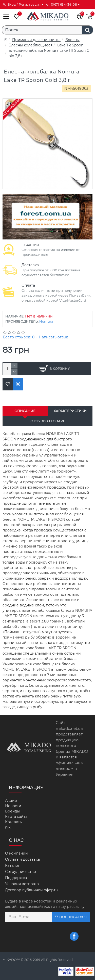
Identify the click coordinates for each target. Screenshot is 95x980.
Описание (25, 411)
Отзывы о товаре (48, 421)
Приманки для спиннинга (36, 40)
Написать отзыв (54, 337)
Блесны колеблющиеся (31, 45)
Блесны (72, 40)
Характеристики (70, 411)
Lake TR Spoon (70, 45)
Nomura (46, 321)
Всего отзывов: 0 (19, 337)
